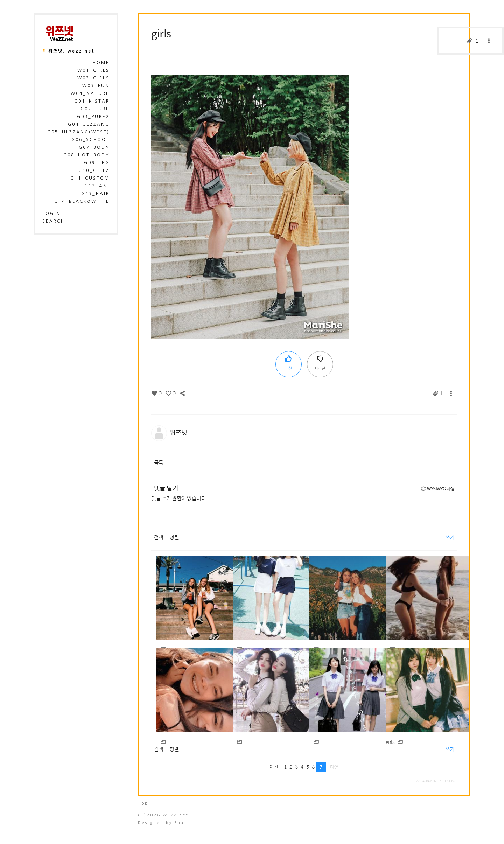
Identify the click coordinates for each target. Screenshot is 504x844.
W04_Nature (90, 93)
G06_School (90, 140)
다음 (334, 767)
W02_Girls (93, 78)
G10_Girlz (94, 170)
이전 (274, 767)
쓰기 (450, 537)
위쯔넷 (178, 432)
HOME (101, 63)
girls (161, 33)
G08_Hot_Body (86, 155)
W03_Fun (96, 86)
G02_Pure (95, 109)
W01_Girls (93, 70)
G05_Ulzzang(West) (78, 132)
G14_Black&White (82, 201)
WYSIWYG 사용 (437, 489)
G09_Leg (97, 163)
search (54, 221)
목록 (159, 462)
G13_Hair (95, 194)
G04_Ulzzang (89, 124)
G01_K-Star (92, 101)
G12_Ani (97, 186)
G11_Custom (90, 178)
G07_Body (94, 147)
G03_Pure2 (93, 117)
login (51, 214)
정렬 (174, 537)
